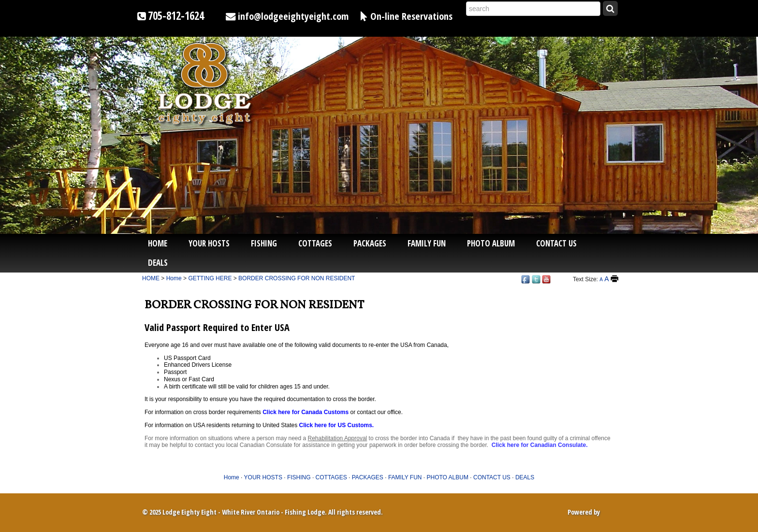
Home (158, 243)
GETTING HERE (210, 278)
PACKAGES (370, 243)
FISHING (264, 243)
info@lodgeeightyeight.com (293, 16)
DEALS (158, 263)
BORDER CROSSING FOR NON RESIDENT (297, 278)
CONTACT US (556, 243)
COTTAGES (315, 243)
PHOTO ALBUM (491, 243)
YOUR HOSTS (209, 243)
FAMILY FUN (427, 243)
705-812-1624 (176, 16)
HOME (151, 278)
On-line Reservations (411, 16)
